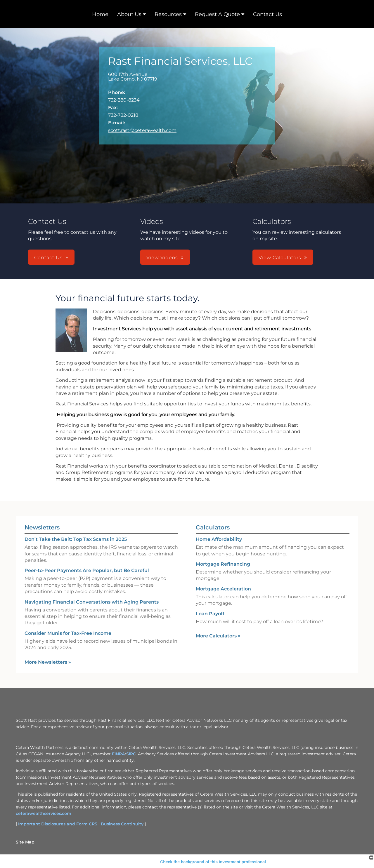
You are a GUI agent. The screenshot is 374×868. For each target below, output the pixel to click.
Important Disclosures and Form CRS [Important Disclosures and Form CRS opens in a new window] (58, 824)
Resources (168, 14)
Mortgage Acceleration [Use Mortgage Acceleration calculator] (223, 589)
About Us (129, 14)
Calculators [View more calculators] (213, 527)
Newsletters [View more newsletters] (42, 527)
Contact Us (267, 14)
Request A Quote (217, 14)
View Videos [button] (162, 258)
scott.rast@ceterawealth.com (142, 130)
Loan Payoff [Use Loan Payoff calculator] (210, 614)
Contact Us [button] (48, 258)
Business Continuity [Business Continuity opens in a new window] (122, 824)
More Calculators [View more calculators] (218, 636)
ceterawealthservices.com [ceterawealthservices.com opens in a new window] (44, 813)
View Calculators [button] (280, 258)
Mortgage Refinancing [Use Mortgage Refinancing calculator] (223, 564)
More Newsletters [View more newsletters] (48, 662)
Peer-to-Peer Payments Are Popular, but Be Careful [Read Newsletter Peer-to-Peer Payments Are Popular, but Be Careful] (87, 570)
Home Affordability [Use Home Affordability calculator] (219, 539)
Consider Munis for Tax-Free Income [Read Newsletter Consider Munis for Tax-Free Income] (68, 633)
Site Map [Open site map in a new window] (25, 842)
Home (100, 14)
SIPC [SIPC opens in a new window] (131, 754)
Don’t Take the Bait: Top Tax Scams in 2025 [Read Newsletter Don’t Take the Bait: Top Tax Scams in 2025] (76, 539)
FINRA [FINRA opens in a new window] (118, 754)
